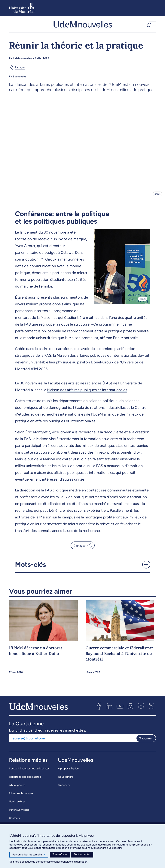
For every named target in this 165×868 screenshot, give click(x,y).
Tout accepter (82, 854)
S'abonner (146, 741)
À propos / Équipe (68, 772)
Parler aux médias (19, 813)
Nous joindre (66, 780)
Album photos (17, 788)
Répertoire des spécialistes (25, 780)
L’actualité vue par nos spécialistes (29, 772)
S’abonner (64, 788)
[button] (151, 26)
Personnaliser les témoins (29, 855)
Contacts (14, 821)
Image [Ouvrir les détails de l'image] (157, 197)
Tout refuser (60, 854)
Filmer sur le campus (21, 796)
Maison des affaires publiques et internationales (87, 393)
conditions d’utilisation (74, 862)
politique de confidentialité (37, 862)
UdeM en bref (17, 805)
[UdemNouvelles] (82, 26)
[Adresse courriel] (73, 741)
